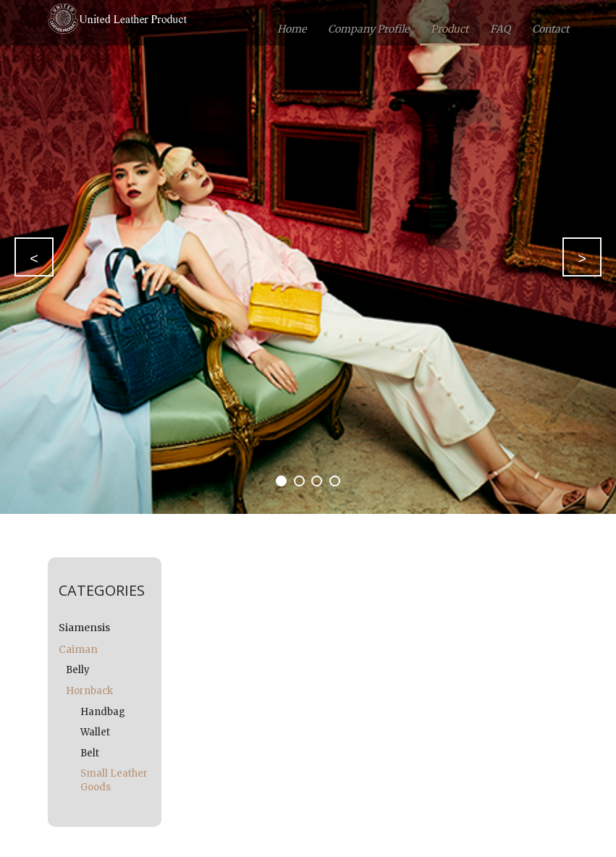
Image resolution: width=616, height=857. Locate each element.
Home (292, 29)
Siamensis (84, 628)
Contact (550, 29)
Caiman (78, 649)
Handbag (103, 712)
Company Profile (368, 29)
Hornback (89, 691)
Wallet (95, 732)
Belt (90, 753)
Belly (78, 670)
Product (450, 29)
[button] (34, 257)
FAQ (500, 29)
